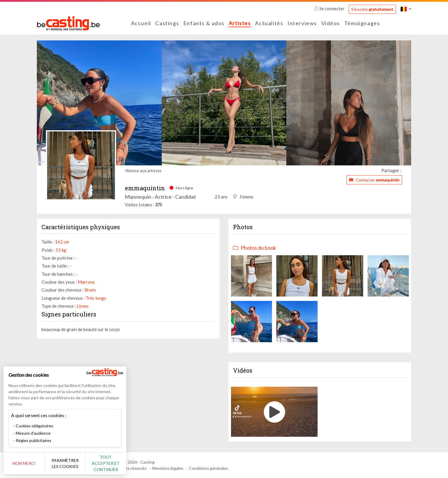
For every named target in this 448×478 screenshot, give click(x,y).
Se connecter (330, 8)
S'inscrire (372, 9)
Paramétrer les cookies (65, 463)
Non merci (24, 463)
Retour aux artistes (144, 171)
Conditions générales (209, 468)
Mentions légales (168, 468)
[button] (406, 9)
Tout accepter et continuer (106, 463)
